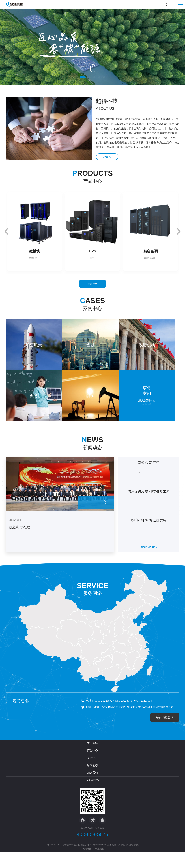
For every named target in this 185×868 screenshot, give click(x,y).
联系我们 (100, 864)
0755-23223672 (104, 718)
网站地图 (87, 864)
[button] (83, 77)
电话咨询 (167, 733)
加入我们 (92, 788)
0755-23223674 (145, 718)
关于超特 (92, 759)
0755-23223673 (125, 718)
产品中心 (92, 766)
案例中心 (92, 773)
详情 (108, 157)
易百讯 (121, 860)
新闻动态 (92, 781)
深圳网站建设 (133, 860)
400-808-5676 (92, 850)
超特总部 (21, 717)
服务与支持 (92, 796)
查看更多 (92, 285)
